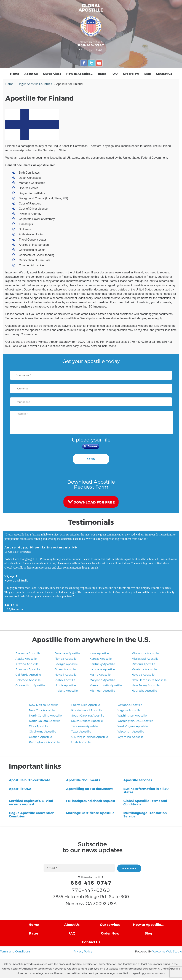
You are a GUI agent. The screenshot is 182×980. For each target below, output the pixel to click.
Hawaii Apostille (65, 675)
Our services (52, 74)
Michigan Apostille (102, 690)
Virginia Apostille (129, 710)
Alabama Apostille (28, 653)
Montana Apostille (144, 669)
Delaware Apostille (67, 653)
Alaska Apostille (26, 659)
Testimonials (91, 522)
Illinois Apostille (65, 685)
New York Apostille (42, 710)
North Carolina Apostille (45, 715)
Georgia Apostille (66, 664)
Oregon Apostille (40, 737)
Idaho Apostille (65, 680)
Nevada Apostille (143, 675)
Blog (148, 74)
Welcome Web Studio (167, 951)
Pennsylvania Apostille (44, 742)
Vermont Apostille (130, 705)
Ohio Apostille (39, 726)
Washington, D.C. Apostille (135, 721)
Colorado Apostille (28, 680)
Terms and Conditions (15, 951)
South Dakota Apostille (87, 721)
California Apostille (28, 675)
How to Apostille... (79, 74)
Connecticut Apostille (30, 685)
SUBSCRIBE (129, 868)
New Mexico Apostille (44, 705)
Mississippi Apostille (145, 659)
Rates (102, 74)
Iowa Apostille (99, 653)
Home (15, 74)
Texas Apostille (81, 731)
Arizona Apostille (27, 664)
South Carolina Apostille (88, 715)
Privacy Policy (83, 951)
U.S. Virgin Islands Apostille (90, 737)
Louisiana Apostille (102, 669)
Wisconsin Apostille (131, 731)
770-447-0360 (91, 50)
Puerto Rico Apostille (86, 705)
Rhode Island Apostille (87, 710)
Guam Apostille (65, 669)
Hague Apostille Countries (35, 84)
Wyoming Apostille (130, 737)
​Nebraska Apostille (144, 690)
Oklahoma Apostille (42, 731)
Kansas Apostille (101, 659)
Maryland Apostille (102, 680)
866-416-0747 (91, 45)
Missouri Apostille (143, 664)
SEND (91, 459)
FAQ (115, 74)
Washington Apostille (132, 715)
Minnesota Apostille (145, 653)
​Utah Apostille (81, 742)
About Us (31, 74)
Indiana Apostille (66, 690)
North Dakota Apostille (45, 721)
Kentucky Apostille (102, 664)
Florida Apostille (65, 659)
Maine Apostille (100, 675)
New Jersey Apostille (145, 685)
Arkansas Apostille (28, 669)
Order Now (131, 74)
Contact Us (164, 74)
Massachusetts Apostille (106, 685)
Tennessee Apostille (85, 726)
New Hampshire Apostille (149, 680)
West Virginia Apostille (133, 726)
